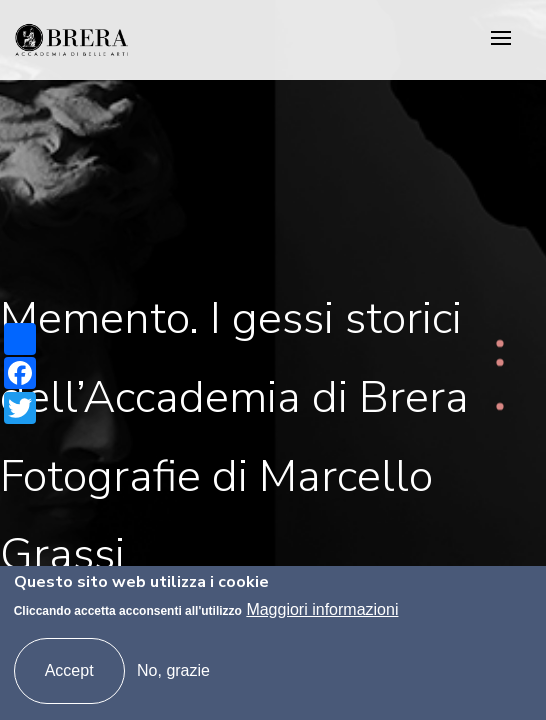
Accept (69, 670)
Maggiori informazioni (322, 609)
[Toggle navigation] (501, 39)
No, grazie (173, 670)
